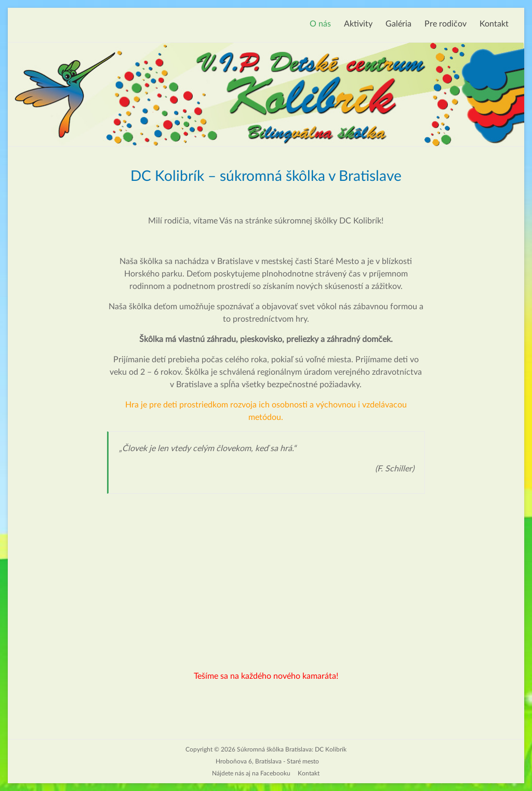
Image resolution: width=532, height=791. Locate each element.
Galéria (398, 24)
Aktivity (358, 24)
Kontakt (494, 24)
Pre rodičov (445, 24)
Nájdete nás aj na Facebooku (251, 773)
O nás (320, 24)
